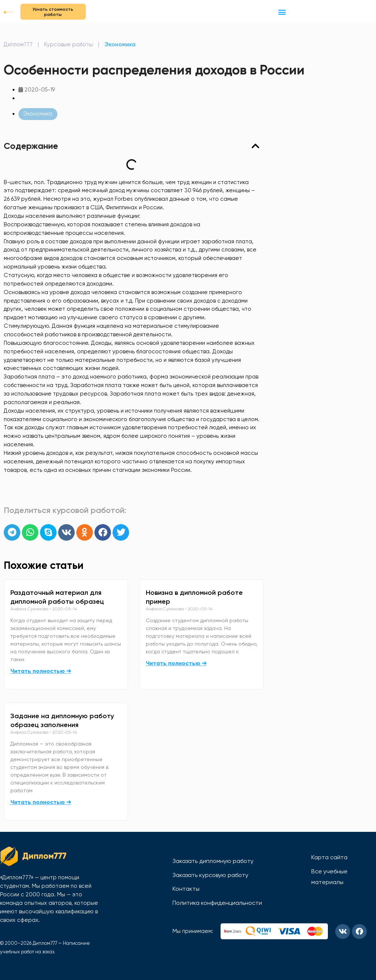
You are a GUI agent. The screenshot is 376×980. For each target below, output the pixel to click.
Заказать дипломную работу (213, 861)
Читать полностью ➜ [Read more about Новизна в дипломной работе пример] (176, 663)
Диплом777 (18, 44)
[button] (282, 12)
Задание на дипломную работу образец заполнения (62, 720)
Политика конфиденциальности (217, 903)
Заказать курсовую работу (210, 875)
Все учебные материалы (329, 877)
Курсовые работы (68, 44)
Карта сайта (329, 857)
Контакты (186, 889)
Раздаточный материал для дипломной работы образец (57, 597)
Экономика (120, 44)
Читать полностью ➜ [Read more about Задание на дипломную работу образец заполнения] (41, 802)
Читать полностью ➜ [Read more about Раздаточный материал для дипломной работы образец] (41, 671)
